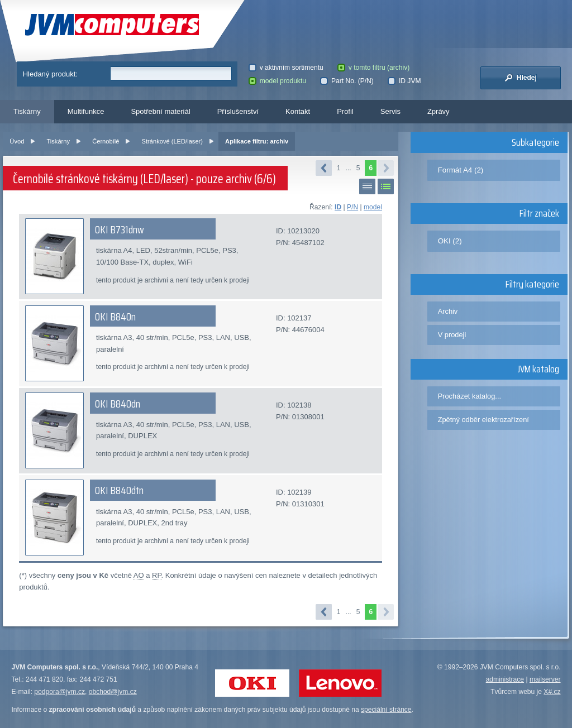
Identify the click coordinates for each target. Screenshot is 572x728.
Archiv (448, 311)
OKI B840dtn (119, 490)
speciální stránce (386, 710)
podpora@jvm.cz (59, 692)
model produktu (277, 81)
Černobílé (106, 141)
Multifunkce (86, 111)
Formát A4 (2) (461, 170)
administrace (505, 679)
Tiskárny (27, 111)
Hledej (521, 78)
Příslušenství (238, 111)
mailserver (545, 679)
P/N (352, 207)
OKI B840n (115, 317)
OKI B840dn (118, 404)
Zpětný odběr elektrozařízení (483, 420)
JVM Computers (112, 25)
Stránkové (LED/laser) (172, 141)
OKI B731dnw (120, 229)
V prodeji (452, 335)
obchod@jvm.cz (113, 692)
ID (338, 207)
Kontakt (298, 111)
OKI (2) (450, 241)
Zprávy (438, 111)
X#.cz (552, 692)
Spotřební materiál (160, 111)
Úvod (17, 141)
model (373, 207)
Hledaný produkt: (50, 74)
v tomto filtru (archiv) (373, 68)
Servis (390, 111)
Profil (345, 111)
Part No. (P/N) (347, 81)
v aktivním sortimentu (286, 68)
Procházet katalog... (469, 396)
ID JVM (404, 81)
